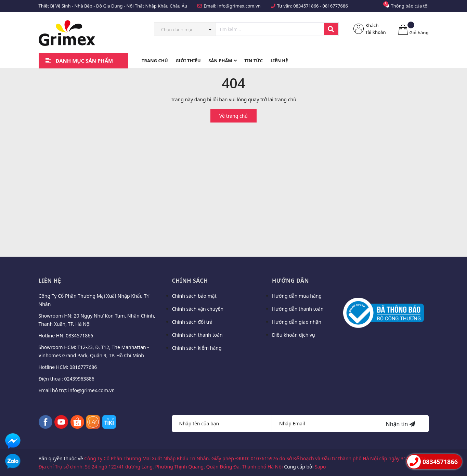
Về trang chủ (233, 116)
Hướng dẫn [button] (290, 281)
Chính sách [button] (190, 281)
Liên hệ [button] (50, 281)
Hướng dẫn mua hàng (297, 296)
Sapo (320, 467)
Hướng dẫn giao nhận (297, 322)
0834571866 (306, 6)
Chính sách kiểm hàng (197, 348)
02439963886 (79, 379)
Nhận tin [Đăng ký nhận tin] (400, 424)
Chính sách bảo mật (194, 296)
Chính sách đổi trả (192, 322)
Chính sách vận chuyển (198, 309)
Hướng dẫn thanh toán (298, 309)
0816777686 (335, 6)
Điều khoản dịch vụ (294, 335)
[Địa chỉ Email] (322, 424)
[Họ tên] (222, 424)
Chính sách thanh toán (197, 335)
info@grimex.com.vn (239, 6)
